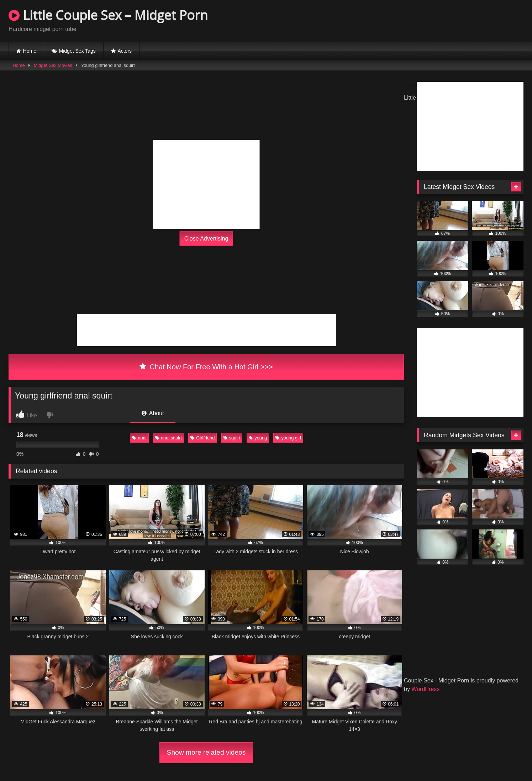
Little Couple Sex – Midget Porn (108, 15)
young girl (288, 438)
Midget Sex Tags (77, 51)
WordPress (425, 689)
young (258, 438)
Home (30, 51)
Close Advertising (206, 239)
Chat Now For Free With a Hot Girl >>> (206, 367)
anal (139, 438)
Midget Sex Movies (53, 65)
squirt (232, 438)
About (153, 413)
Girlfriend (202, 438)
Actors (125, 51)
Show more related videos (206, 752)
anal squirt (168, 438)
